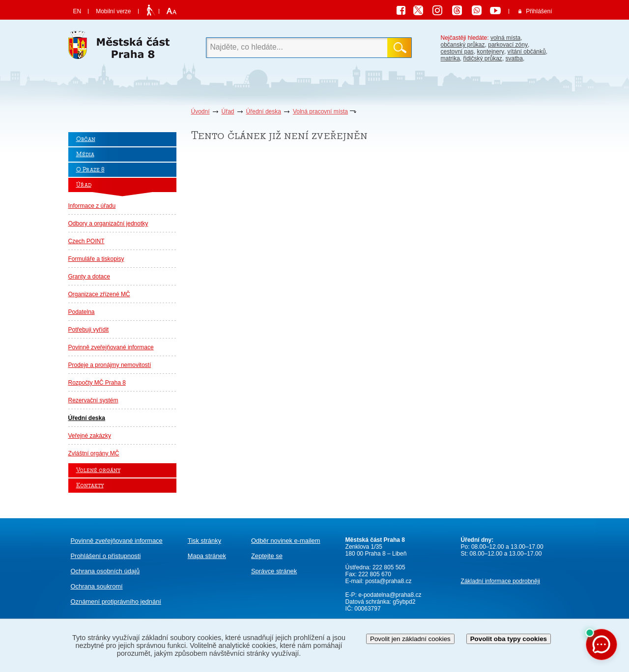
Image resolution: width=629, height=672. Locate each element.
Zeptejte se (267, 556)
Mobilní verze (113, 11)
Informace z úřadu (92, 206)
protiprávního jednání (116, 602)
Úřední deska (264, 112)
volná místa (505, 38)
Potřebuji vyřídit (89, 330)
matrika (450, 58)
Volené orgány (98, 470)
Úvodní (200, 112)
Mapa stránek (207, 556)
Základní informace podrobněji (500, 581)
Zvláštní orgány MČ (94, 453)
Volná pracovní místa (320, 112)
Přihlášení (539, 11)
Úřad (228, 112)
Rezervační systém (93, 400)
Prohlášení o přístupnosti (106, 556)
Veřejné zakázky (90, 436)
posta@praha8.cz (388, 581)
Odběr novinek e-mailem (286, 541)
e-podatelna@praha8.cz (389, 595)
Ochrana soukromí (97, 586)
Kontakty (90, 486)
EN (77, 11)
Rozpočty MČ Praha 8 (97, 383)
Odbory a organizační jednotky (108, 224)
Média (85, 154)
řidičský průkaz (483, 58)
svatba (514, 58)
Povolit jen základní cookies (410, 639)
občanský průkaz (463, 45)
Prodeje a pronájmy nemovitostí (110, 365)
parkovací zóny (508, 45)
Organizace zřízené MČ (99, 294)
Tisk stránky (204, 541)
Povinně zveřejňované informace (111, 347)
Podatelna (82, 312)
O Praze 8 (90, 170)
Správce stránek (274, 571)
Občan (86, 139)
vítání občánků (527, 52)
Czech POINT (86, 241)
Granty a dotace (89, 277)
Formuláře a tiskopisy (96, 259)
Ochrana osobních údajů (105, 571)
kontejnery (491, 52)
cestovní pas (457, 52)
